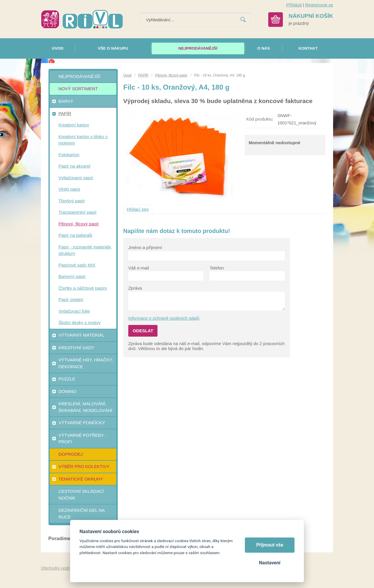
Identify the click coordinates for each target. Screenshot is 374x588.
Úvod (127, 75)
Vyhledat (243, 20)
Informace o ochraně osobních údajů (164, 318)
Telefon (217, 268)
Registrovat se (319, 5)
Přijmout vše (270, 545)
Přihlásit (294, 5)
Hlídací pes (138, 209)
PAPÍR (143, 75)
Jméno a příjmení (145, 247)
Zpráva (135, 288)
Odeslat (143, 331)
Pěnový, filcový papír (171, 75)
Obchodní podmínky (60, 568)
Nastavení (270, 563)
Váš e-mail (139, 268)
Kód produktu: (260, 119)
